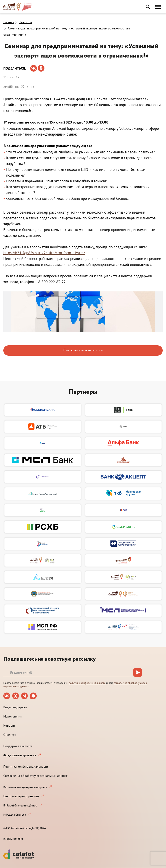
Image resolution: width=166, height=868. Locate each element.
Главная (9, 22)
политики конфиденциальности (87, 683)
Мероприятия (13, 716)
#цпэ (30, 87)
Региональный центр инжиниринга (25, 787)
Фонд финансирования (20, 755)
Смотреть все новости (83, 350)
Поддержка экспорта (18, 746)
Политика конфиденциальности (26, 767)
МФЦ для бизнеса (15, 815)
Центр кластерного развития (21, 796)
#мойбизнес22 (14, 87)
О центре (10, 735)
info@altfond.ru (13, 839)
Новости (25, 22)
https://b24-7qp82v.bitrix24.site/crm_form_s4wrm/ (44, 253)
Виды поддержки (15, 707)
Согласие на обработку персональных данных (35, 776)
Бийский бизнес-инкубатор (20, 805)
